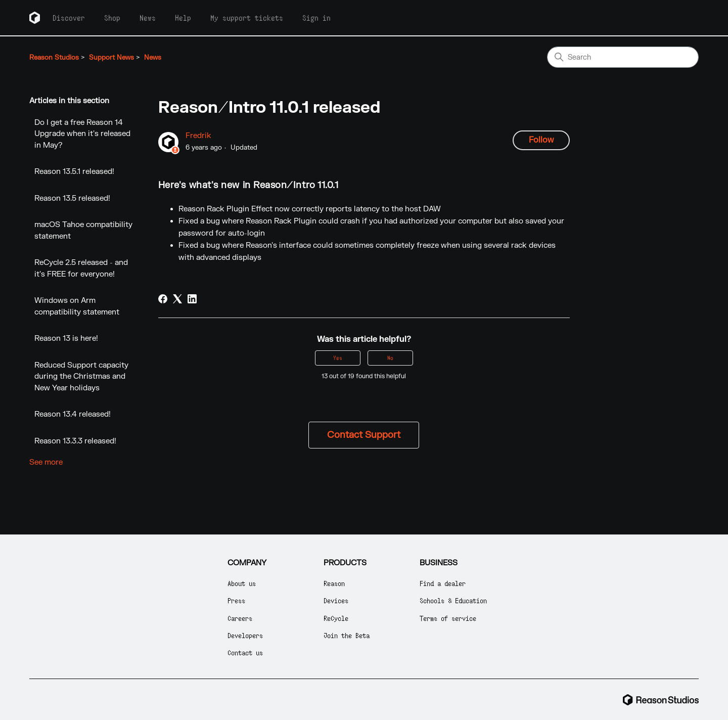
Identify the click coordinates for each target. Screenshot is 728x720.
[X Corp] (177, 299)
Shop (112, 18)
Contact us (245, 652)
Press (236, 600)
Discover (69, 18)
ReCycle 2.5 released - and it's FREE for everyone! (81, 268)
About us (242, 583)
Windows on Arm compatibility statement (77, 306)
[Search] (623, 57)
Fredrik (198, 136)
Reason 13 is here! (66, 339)
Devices (336, 600)
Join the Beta (347, 635)
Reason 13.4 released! (73, 414)
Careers (240, 618)
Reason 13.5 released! (72, 198)
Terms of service (448, 618)
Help (183, 18)
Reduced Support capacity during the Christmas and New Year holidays (81, 377)
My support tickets (247, 18)
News (148, 18)
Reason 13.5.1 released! (74, 172)
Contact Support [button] (364, 435)
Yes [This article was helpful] (338, 358)
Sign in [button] (316, 18)
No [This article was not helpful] (390, 358)
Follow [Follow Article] (541, 140)
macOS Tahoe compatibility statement (83, 231)
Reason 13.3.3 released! (75, 441)
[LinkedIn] (192, 299)
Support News (111, 58)
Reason (334, 583)
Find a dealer (443, 583)
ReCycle (336, 618)
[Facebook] (163, 299)
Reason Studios (54, 58)
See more (46, 462)
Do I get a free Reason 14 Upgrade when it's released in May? (82, 134)
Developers (245, 635)
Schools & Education (453, 600)
